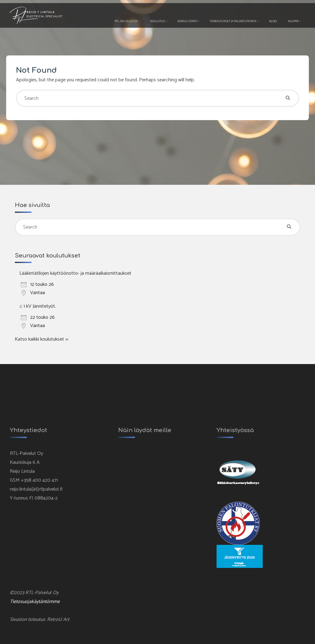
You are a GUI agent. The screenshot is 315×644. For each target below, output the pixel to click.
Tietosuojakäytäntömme (35, 602)
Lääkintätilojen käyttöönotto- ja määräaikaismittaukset (75, 273)
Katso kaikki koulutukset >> (42, 339)
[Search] (288, 98)
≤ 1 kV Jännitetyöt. (38, 306)
